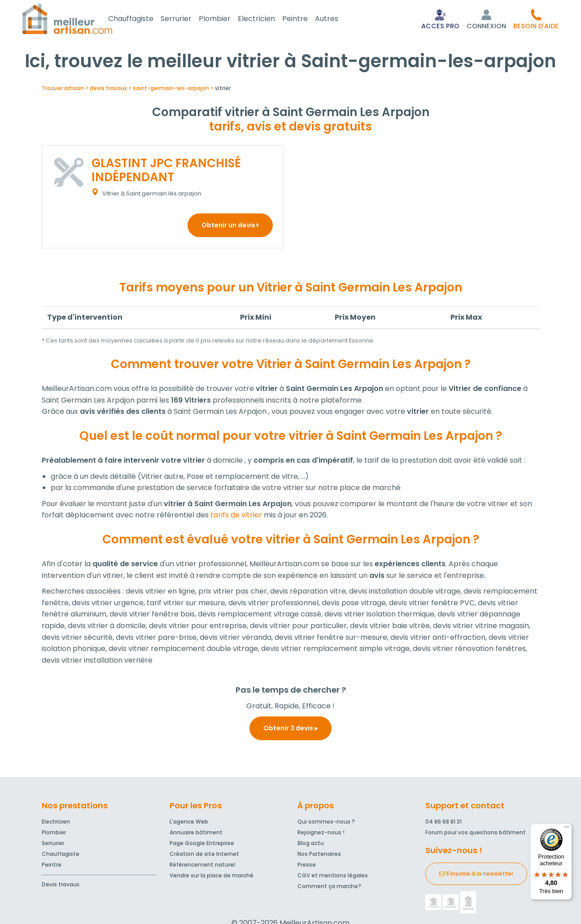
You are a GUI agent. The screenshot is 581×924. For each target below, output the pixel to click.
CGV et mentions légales (333, 877)
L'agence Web (189, 823)
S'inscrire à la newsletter (476, 875)
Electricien (267, 20)
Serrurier (187, 20)
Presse (307, 866)
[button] (536, 20)
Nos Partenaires (319, 856)
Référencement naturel (202, 866)
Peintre (306, 20)
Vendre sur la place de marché (212, 877)
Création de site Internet (204, 856)
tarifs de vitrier (236, 517)
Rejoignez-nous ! (321, 834)
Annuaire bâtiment (196, 834)
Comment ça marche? (329, 888)
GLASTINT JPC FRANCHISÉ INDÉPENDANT (166, 172)
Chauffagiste (142, 20)
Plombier (225, 20)
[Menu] (567, 829)
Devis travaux (61, 886)
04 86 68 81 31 (443, 823)
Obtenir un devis (230, 227)
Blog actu (311, 845)
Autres (337, 20)
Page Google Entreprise (202, 845)
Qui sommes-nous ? (326, 823)
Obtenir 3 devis (290, 730)
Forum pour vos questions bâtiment (476, 834)
